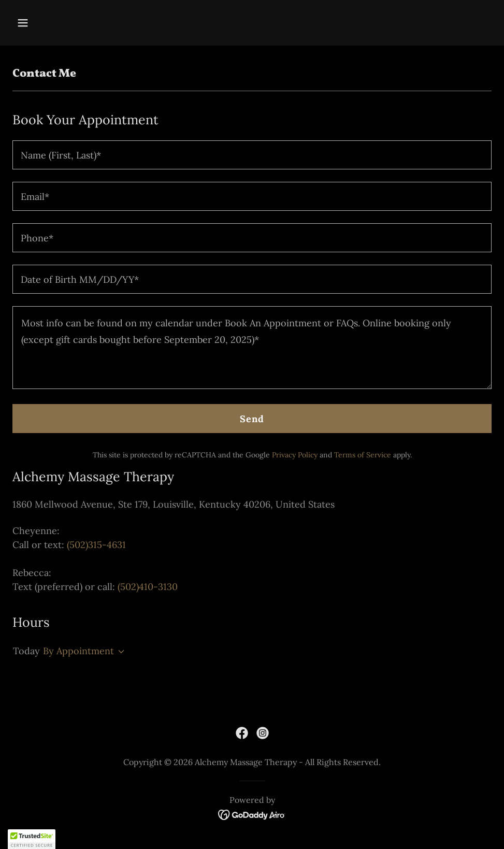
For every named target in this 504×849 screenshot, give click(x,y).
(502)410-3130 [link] (148, 587)
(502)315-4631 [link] (96, 545)
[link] (242, 733)
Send (252, 419)
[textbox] (252, 155)
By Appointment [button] (78, 651)
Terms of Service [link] (363, 455)
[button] (68, 23)
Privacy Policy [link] (295, 455)
